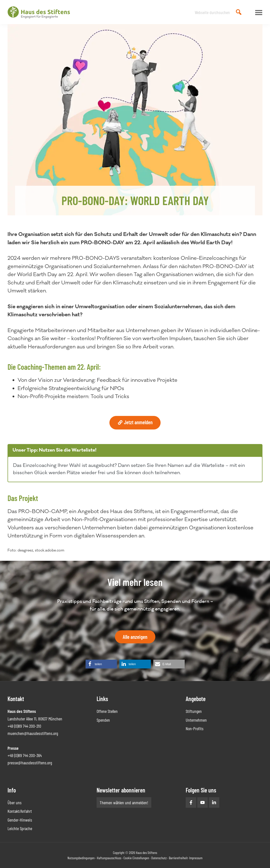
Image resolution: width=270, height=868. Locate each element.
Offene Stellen (107, 711)
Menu (257, 13)
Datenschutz (159, 858)
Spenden (103, 720)
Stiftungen (194, 711)
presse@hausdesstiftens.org (30, 763)
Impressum (196, 858)
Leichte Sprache (20, 828)
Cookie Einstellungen (136, 858)
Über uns (15, 802)
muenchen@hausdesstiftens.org (33, 733)
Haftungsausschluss (109, 858)
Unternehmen (196, 720)
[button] (101, 664)
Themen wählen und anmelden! (124, 802)
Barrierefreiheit (178, 858)
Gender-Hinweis (20, 820)
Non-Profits (195, 728)
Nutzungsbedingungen (81, 858)
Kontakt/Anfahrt (20, 811)
